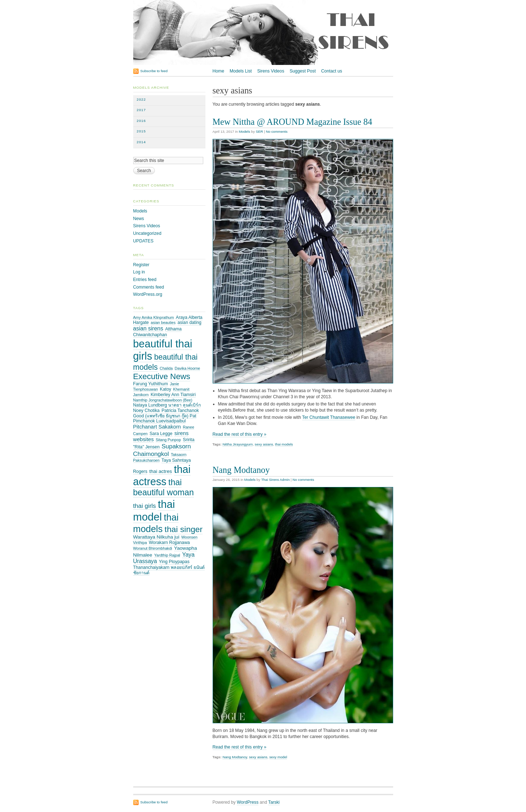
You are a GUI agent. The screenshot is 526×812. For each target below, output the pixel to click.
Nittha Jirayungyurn (238, 444)
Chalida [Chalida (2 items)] (166, 368)
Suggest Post (303, 71)
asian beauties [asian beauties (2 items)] (163, 322)
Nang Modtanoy (241, 470)
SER (259, 131)
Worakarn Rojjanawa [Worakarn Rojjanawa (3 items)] (169, 543)
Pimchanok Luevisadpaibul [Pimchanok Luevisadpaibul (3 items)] (160, 421)
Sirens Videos (271, 71)
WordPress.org (148, 294)
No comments (277, 131)
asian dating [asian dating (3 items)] (190, 322)
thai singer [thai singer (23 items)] (184, 529)
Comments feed (149, 287)
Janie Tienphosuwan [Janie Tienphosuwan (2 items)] (156, 387)
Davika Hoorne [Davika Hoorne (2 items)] (187, 368)
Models (244, 131)
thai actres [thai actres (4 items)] (160, 471)
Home (218, 71)
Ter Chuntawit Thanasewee (329, 417)
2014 (142, 142)
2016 (142, 121)
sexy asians (264, 444)
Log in (139, 272)
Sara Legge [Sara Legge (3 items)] (161, 434)
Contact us (332, 71)
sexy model (278, 757)
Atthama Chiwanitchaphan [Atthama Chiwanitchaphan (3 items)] (158, 332)
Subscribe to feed (154, 71)
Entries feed (145, 280)
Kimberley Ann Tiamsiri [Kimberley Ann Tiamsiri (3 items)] (173, 395)
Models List (241, 71)
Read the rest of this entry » (240, 434)
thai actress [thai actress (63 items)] (162, 475)
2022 (142, 99)
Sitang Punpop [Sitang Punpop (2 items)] (168, 440)
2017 (142, 110)
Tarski (274, 802)
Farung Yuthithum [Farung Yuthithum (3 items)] (151, 384)
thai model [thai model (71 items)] (154, 510)
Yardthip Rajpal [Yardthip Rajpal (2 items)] (167, 555)
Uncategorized (147, 233)
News (139, 219)
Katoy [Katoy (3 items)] (166, 389)
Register (141, 265)
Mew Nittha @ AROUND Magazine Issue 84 (292, 122)
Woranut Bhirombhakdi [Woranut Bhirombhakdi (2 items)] (153, 548)
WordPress (248, 802)
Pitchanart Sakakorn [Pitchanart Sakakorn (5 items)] (157, 427)
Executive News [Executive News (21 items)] (162, 376)
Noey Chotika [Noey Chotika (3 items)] (147, 411)
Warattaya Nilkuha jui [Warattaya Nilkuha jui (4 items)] (156, 537)
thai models (284, 444)
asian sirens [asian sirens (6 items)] (148, 328)
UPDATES (144, 241)
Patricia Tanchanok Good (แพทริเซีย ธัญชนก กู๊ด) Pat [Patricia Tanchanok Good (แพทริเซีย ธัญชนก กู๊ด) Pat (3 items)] (166, 413)
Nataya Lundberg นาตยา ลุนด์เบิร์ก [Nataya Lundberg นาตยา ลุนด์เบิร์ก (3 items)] (167, 405)
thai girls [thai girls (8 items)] (145, 506)
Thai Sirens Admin (275, 480)
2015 (142, 131)
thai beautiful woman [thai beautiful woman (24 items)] (164, 487)
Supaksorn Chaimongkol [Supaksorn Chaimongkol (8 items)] (162, 450)
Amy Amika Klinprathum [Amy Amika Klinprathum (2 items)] (154, 317)
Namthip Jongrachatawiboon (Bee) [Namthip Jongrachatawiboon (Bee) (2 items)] (163, 400)
